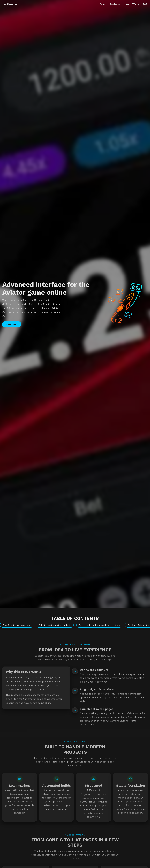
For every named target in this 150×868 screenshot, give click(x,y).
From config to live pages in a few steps (99, 625)
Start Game (12, 324)
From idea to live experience (17, 625)
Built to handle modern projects (55, 625)
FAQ (145, 4)
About (103, 4)
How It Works (132, 4)
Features (115, 4)
